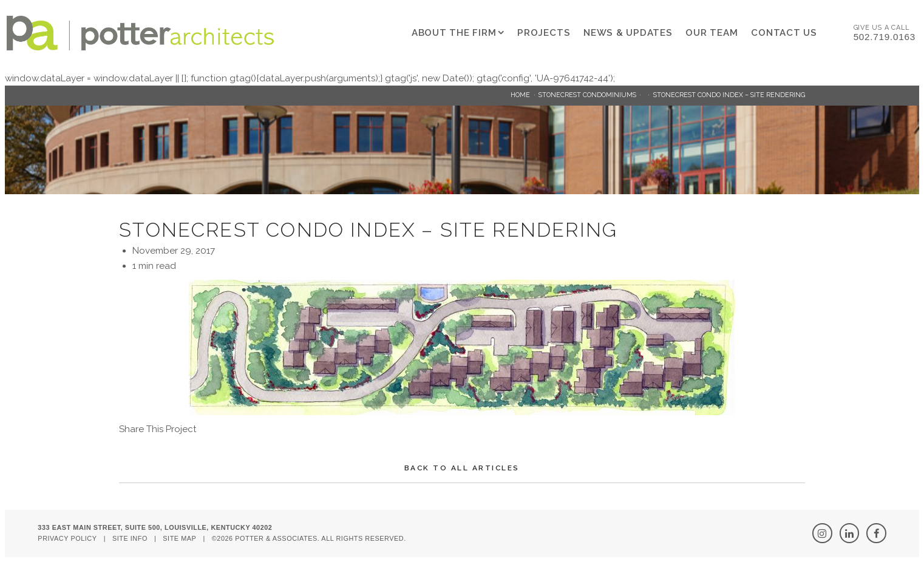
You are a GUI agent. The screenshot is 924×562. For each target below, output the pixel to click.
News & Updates (628, 33)
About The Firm (454, 33)
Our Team (712, 33)
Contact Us (784, 33)
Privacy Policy (67, 538)
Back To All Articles (462, 468)
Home (520, 95)
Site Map (179, 538)
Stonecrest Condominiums (587, 95)
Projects (544, 33)
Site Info (130, 538)
